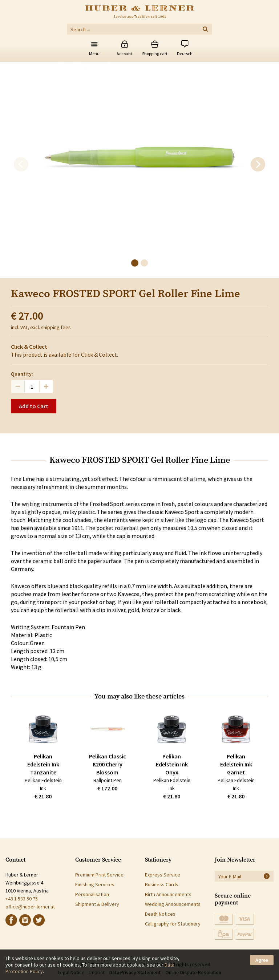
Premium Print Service (99, 875)
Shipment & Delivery (97, 904)
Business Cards (162, 884)
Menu (94, 54)
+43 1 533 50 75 (22, 899)
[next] (258, 165)
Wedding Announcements (173, 904)
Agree (262, 960)
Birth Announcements (168, 894)
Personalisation (92, 894)
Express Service (163, 875)
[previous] (21, 165)
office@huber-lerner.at (30, 907)
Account (124, 54)
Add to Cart (34, 406)
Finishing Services (95, 884)
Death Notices (160, 914)
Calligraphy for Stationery (173, 924)
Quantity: (22, 374)
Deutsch (185, 54)
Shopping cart (155, 54)
